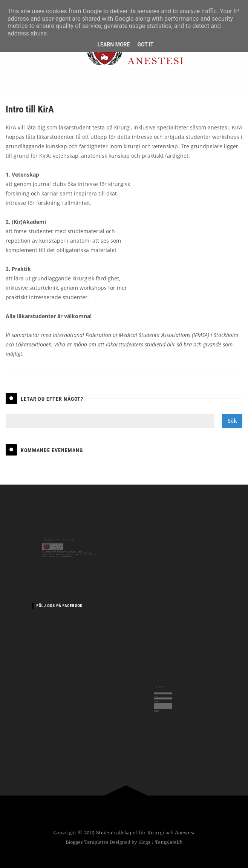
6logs (145, 842)
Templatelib (170, 842)
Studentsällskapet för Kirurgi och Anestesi (145, 833)
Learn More (113, 45)
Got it (145, 45)
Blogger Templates (86, 842)
